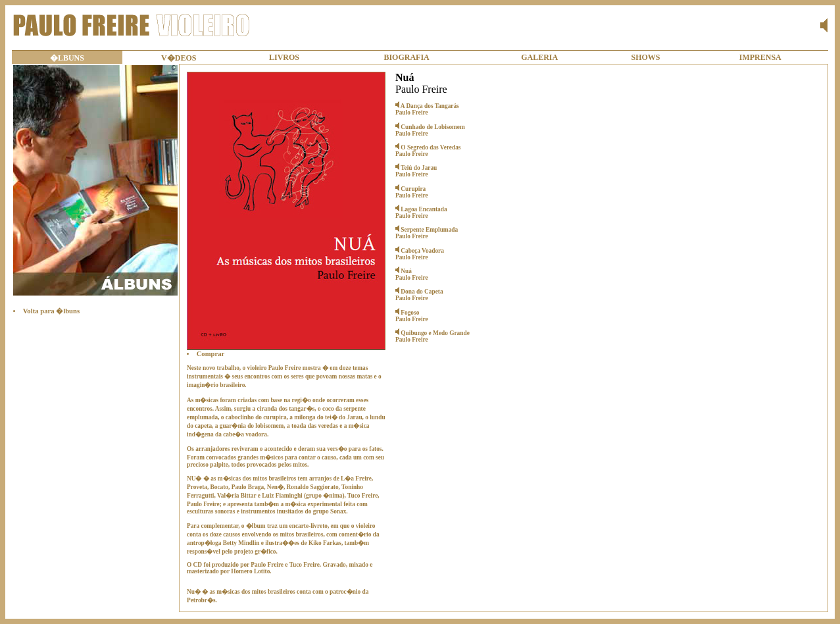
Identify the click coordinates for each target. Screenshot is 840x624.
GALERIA (539, 57)
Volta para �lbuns (51, 311)
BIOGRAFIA (406, 57)
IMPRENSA (760, 57)
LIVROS (284, 57)
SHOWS (646, 57)
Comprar (211, 354)
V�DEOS (179, 58)
